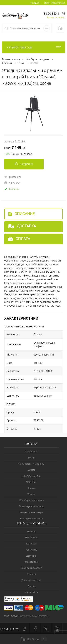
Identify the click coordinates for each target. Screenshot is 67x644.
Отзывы (31, 574)
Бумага (31, 470)
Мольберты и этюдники (31, 500)
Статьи (31, 586)
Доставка (22, 226)
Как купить (31, 550)
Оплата (19, 239)
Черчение (31, 482)
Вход (47, 3)
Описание (21, 214)
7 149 (16, 148)
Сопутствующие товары (31, 506)
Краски (31, 488)
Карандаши (31, 452)
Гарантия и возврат (31, 568)
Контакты (31, 544)
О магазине (31, 538)
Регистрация (58, 3)
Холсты (31, 494)
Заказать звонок (56, 17)
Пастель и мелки (31, 476)
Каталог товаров (33, 47)
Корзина (34, 639)
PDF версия (12, 183)
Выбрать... (36, 3)
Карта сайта (31, 592)
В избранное (13, 177)
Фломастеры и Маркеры (31, 464)
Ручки (31, 458)
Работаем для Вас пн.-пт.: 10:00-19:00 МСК (27, 616)
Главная (31, 531)
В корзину (24, 164)
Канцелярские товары (31, 512)
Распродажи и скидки (31, 518)
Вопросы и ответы (31, 580)
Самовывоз (31, 562)
